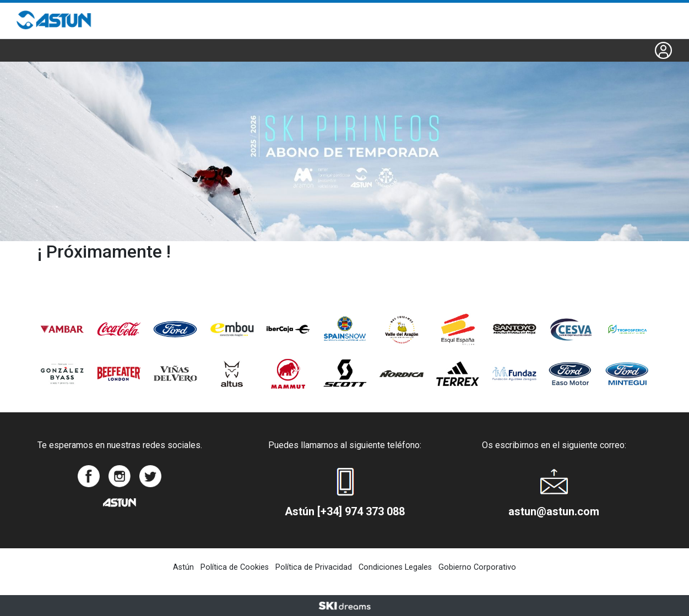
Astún (183, 567)
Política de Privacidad (314, 567)
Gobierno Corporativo (477, 567)
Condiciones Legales (395, 567)
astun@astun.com (554, 511)
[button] (663, 50)
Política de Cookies (235, 567)
